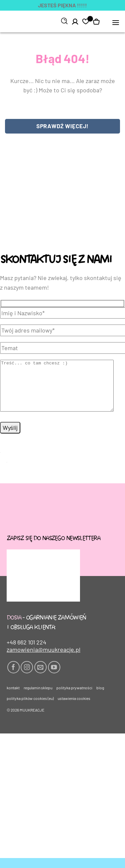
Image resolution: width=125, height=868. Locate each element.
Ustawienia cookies (74, 708)
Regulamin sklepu (38, 698)
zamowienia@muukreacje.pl (43, 659)
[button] (116, 22)
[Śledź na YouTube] (54, 677)
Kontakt (13, 698)
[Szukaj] (64, 21)
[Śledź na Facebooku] (13, 677)
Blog (100, 698)
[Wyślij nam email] (40, 677)
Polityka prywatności (74, 698)
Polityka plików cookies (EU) (30, 708)
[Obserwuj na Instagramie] (27, 677)
